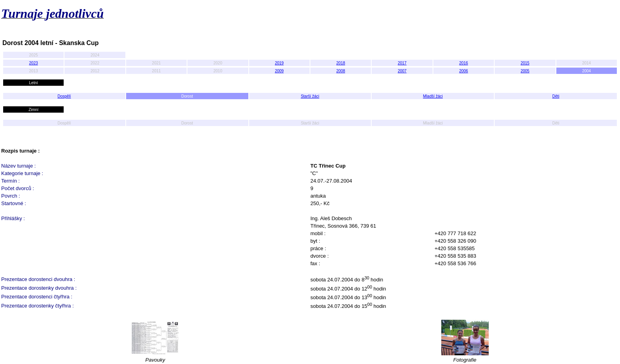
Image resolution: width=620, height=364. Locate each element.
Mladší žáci (433, 96)
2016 (463, 63)
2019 (279, 63)
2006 (463, 71)
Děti (556, 96)
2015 (525, 63)
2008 (341, 71)
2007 (402, 71)
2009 (279, 71)
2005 (525, 71)
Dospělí (64, 96)
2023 (34, 63)
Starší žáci (310, 96)
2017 (402, 63)
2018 (341, 63)
